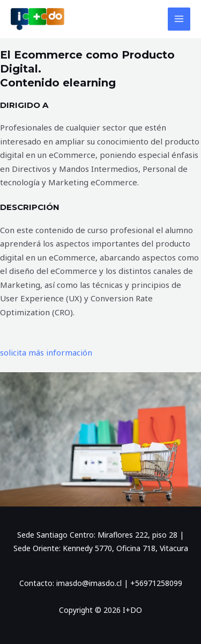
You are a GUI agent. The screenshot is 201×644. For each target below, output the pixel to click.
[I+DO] (38, 19)
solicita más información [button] (46, 352)
